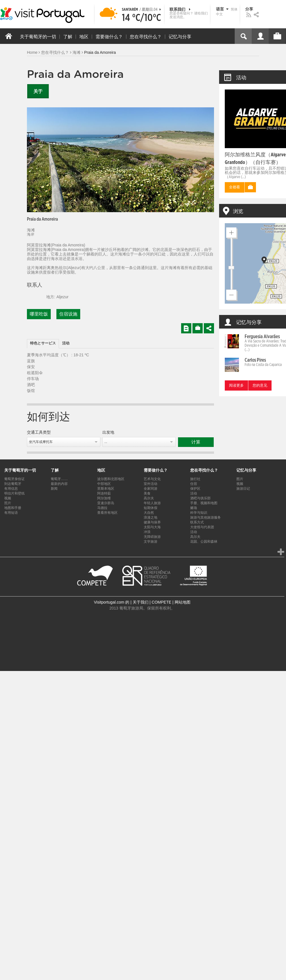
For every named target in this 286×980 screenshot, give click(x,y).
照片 (8, 503)
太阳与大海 (152, 527)
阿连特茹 (104, 493)
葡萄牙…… (59, 479)
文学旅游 (151, 542)
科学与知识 (199, 513)
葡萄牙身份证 (14, 479)
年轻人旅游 (152, 503)
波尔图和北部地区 (111, 479)
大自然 (149, 513)
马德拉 (102, 508)
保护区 (195, 489)
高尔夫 (149, 498)
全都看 (235, 187)
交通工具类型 (39, 433)
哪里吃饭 (39, 314)
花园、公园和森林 (204, 542)
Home (32, 52)
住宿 (194, 484)
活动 (194, 493)
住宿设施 (68, 314)
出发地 (108, 433)
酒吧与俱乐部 (200, 498)
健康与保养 (152, 522)
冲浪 (147, 532)
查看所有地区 (107, 513)
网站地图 (183, 602)
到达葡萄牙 (13, 484)
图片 (240, 479)
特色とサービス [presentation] (43, 343)
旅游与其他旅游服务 (206, 517)
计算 (196, 442)
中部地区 (104, 484)
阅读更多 (236, 386)
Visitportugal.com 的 (112, 602)
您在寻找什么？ (55, 52)
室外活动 (151, 484)
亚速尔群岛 (106, 503)
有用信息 (11, 489)
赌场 (194, 508)
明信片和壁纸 (14, 493)
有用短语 (11, 513)
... (106, 442)
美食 (147, 493)
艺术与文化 (152, 479)
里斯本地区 (106, 489)
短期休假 (151, 508)
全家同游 (151, 489)
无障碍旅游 (152, 537)
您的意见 (260, 386)
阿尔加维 (104, 498)
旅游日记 (243, 489)
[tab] (43, 344)
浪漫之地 (151, 517)
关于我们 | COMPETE (152, 602)
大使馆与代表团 (202, 527)
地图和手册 (13, 508)
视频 (8, 498)
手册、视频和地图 (204, 503)
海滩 (77, 52)
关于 (38, 91)
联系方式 (197, 522)
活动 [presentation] (66, 343)
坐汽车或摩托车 (41, 442)
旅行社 (195, 479)
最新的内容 (59, 484)
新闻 (54, 489)
